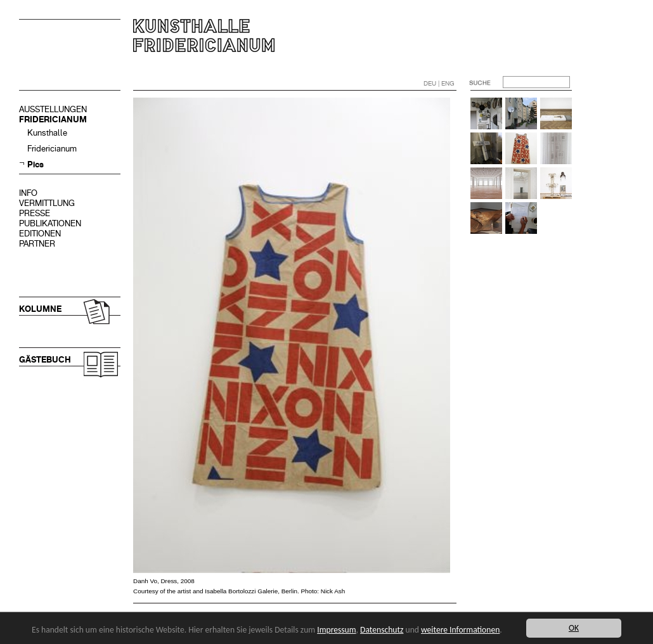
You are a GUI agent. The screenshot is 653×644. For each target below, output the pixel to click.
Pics (36, 164)
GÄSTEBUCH (45, 360)
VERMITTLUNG (47, 203)
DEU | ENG (439, 83)
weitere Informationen (460, 630)
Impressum (336, 630)
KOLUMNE (40, 309)
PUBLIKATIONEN (50, 223)
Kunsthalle (47, 133)
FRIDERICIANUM (53, 119)
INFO (28, 193)
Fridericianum (52, 149)
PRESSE (35, 213)
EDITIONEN (40, 234)
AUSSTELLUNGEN (53, 109)
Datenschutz (382, 630)
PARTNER (37, 244)
